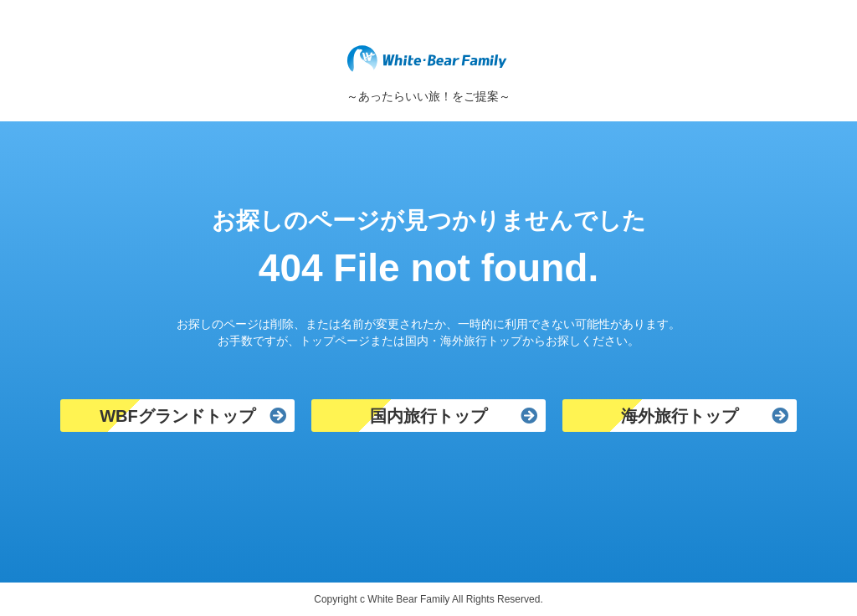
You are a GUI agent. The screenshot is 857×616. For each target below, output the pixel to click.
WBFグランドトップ (177, 416)
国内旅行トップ (428, 416)
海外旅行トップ (680, 416)
